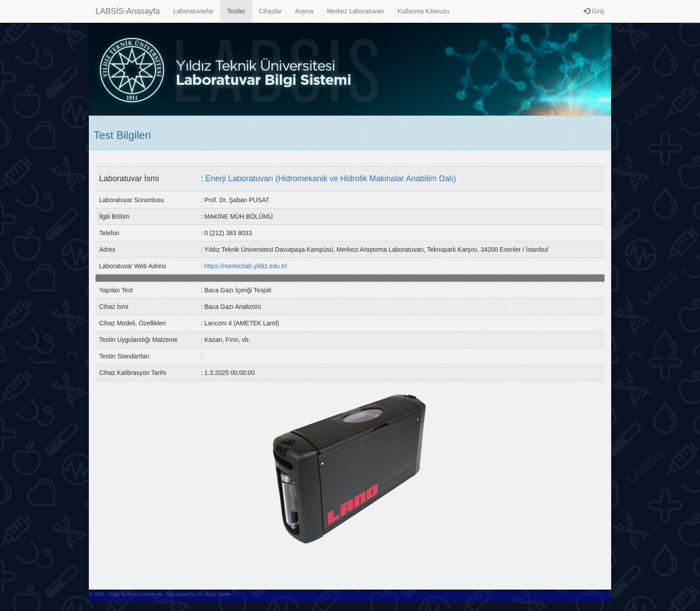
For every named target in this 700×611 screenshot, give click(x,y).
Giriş (594, 11)
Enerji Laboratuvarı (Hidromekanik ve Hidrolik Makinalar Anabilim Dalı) (331, 179)
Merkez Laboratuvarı (355, 11)
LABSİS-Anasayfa (128, 11)
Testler (236, 11)
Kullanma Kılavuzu (424, 11)
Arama (304, 11)
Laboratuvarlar (193, 11)
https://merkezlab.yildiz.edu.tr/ (246, 266)
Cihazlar (270, 11)
